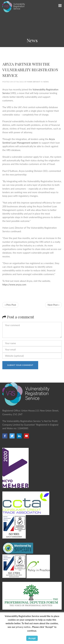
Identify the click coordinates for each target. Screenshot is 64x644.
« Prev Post (10, 305)
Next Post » (53, 305)
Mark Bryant (34, 82)
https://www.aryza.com (14, 284)
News (46, 82)
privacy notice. (23, 627)
